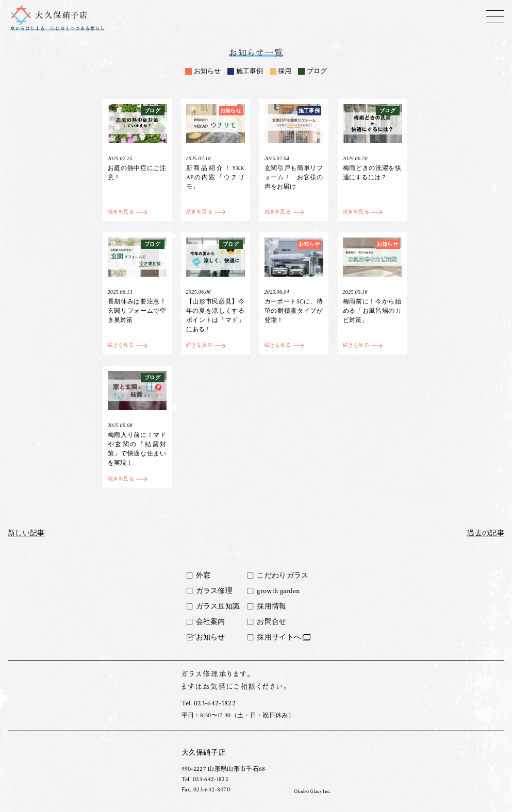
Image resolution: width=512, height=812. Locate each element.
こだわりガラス (283, 576)
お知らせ (207, 71)
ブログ (317, 71)
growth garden (278, 591)
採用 (285, 71)
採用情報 (271, 606)
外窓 (203, 576)
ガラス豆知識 (218, 606)
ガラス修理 (214, 591)
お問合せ (271, 622)
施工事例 (250, 71)
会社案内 (211, 622)
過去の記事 (486, 533)
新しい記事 (26, 533)
